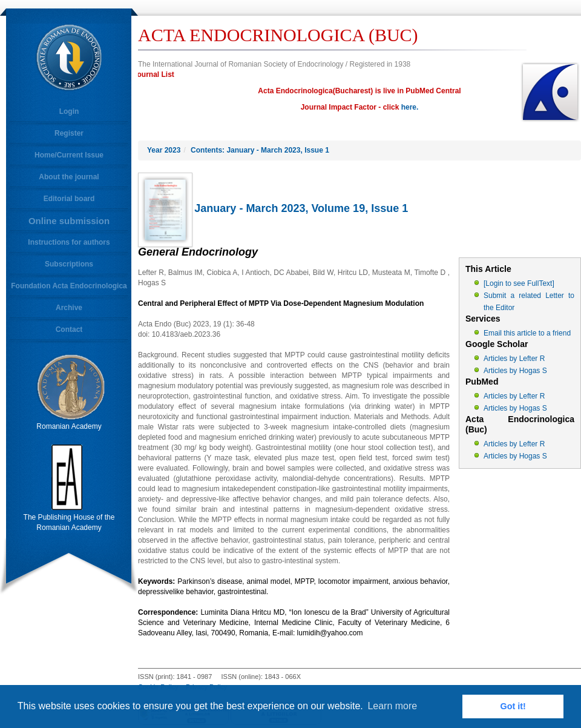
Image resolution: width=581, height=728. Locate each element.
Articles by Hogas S (515, 371)
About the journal (69, 177)
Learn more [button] (392, 706)
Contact (69, 329)
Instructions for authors (69, 242)
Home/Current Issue (69, 155)
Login (69, 111)
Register (69, 133)
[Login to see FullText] (519, 283)
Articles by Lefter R (514, 359)
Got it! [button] (513, 706)
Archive (69, 308)
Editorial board (69, 199)
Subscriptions (69, 264)
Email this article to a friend (527, 333)
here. (410, 107)
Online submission (69, 221)
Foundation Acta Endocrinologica (69, 286)
